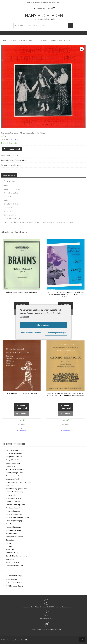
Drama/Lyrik (11, 466)
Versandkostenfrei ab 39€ (51, 2)
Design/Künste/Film (13, 460)
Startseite (5, 40)
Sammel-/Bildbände (13, 534)
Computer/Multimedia (14, 457)
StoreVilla (24, 640)
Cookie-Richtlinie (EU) (15, 576)
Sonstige (9, 543)
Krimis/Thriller (11, 495)
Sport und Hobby (12, 553)
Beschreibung (9, 175)
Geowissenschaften (13, 476)
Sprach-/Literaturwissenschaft (17, 556)
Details (23, 414)
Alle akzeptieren (43, 325)
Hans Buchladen (44, 15)
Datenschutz (13, 579)
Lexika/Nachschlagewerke (16, 505)
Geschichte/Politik (13, 479)
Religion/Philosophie (14, 527)
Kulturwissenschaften (14, 498)
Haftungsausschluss (15, 582)
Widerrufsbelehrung (15, 586)
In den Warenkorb (13, 149)
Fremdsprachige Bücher (15, 473)
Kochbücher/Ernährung (15, 492)
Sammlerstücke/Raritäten (15, 537)
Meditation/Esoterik (13, 508)
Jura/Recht (10, 485)
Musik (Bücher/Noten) (19, 40)
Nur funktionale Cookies (31, 333)
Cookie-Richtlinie (54, 313)
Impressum (36, 2)
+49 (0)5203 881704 (47, 618)
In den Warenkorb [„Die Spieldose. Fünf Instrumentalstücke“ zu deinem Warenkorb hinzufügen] (23, 407)
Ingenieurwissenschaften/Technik (18, 482)
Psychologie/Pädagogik (15, 521)
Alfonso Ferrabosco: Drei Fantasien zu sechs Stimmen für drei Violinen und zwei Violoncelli (66, 394)
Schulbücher (11, 540)
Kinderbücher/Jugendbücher (16, 489)
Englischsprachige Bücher (15, 469)
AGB (29, 2)
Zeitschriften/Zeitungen (15, 565)
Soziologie (10, 549)
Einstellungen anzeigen (56, 333)
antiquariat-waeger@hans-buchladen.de (47, 629)
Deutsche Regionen (13, 463)
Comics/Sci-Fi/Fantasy (14, 453)
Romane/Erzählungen (14, 530)
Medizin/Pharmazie (13, 511)
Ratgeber (9, 524)
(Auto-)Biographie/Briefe (15, 450)
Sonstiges (10, 546)
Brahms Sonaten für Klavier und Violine (21, 292)
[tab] (9, 175)
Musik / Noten (16, 165)
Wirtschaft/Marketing (14, 562)
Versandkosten (15, 140)
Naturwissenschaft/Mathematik (18, 517)
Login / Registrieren (43, 8)
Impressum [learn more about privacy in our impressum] (25, 317)
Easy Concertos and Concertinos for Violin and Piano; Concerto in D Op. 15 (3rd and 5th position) (66, 294)
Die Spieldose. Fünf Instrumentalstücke (22, 393)
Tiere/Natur (10, 559)
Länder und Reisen (13, 501)
